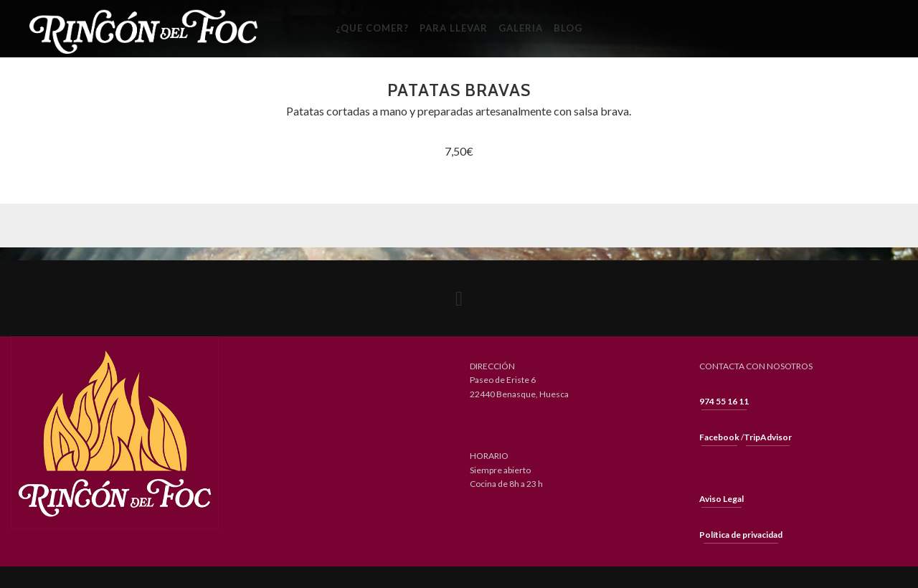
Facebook (719, 437)
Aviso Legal (721, 499)
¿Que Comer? (372, 28)
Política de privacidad (741, 535)
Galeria (521, 28)
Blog (568, 28)
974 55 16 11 (724, 401)
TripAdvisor (768, 437)
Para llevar (454, 28)
